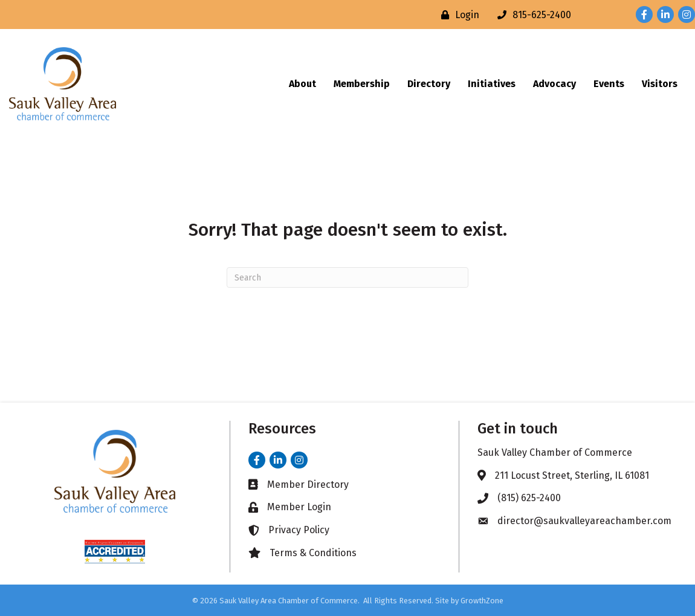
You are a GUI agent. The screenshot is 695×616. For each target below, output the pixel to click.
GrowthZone (482, 601)
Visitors (660, 84)
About (302, 84)
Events (609, 84)
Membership (362, 84)
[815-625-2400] (531, 15)
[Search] (347, 277)
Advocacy (554, 84)
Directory (429, 84)
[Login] (457, 15)
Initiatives (492, 84)
